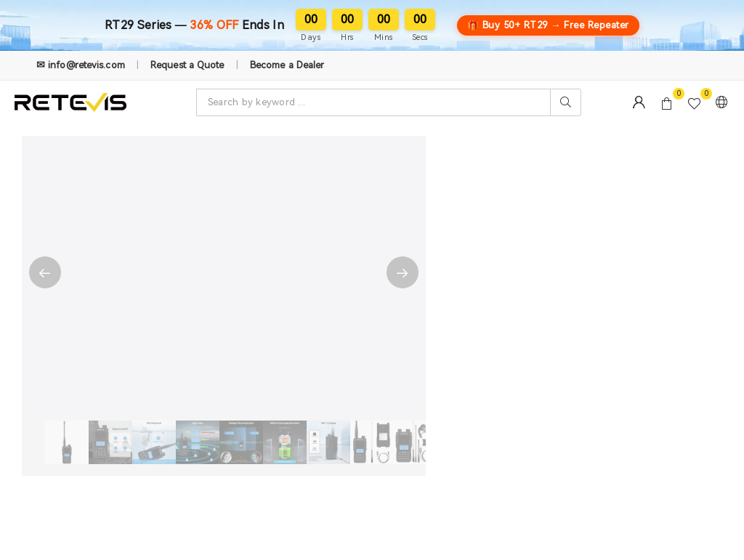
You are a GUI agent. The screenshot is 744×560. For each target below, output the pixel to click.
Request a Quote (187, 65)
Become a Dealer (287, 65)
